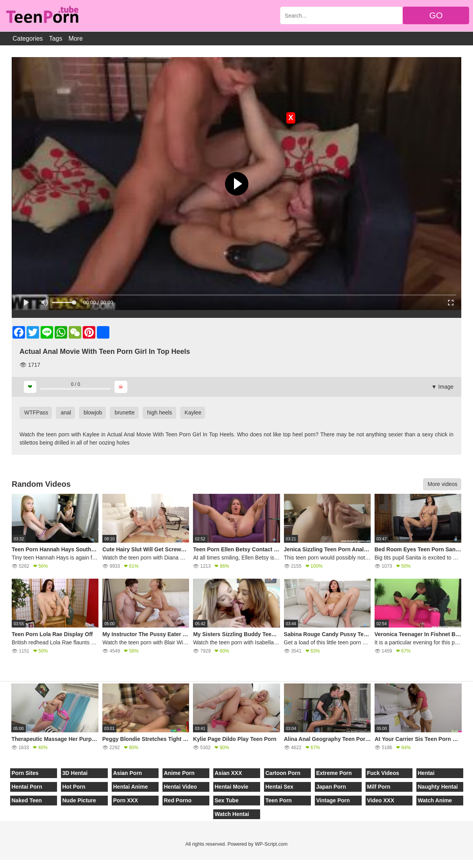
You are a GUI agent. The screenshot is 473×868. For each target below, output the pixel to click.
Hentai (426, 773)
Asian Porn (128, 773)
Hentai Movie (232, 787)
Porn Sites (25, 773)
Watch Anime (435, 800)
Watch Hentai (232, 814)
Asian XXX (228, 773)
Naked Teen (27, 800)
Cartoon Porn (283, 773)
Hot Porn (74, 787)
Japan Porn (331, 787)
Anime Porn (179, 773)
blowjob (93, 412)
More (75, 39)
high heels (160, 412)
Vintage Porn (333, 800)
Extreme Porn (334, 773)
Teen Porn (279, 800)
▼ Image (442, 387)
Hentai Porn (27, 787)
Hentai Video (181, 787)
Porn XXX (126, 800)
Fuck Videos (383, 773)
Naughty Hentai (438, 787)
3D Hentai (75, 773)
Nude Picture (79, 800)
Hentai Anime (131, 787)
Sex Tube (227, 800)
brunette (124, 412)
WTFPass (36, 412)
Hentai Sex (280, 787)
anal (66, 412)
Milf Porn (379, 787)
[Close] (0, 864)
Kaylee (193, 412)
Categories (28, 39)
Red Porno (178, 800)
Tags (56, 39)
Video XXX (381, 800)
